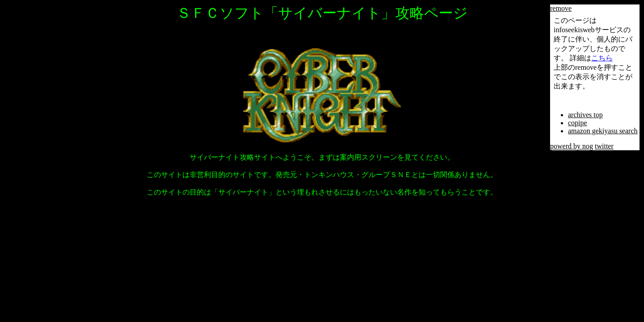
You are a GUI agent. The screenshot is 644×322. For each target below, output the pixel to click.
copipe (578, 123)
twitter (604, 146)
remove (561, 8)
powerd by (566, 146)
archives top (585, 115)
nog (588, 146)
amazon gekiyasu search (603, 131)
